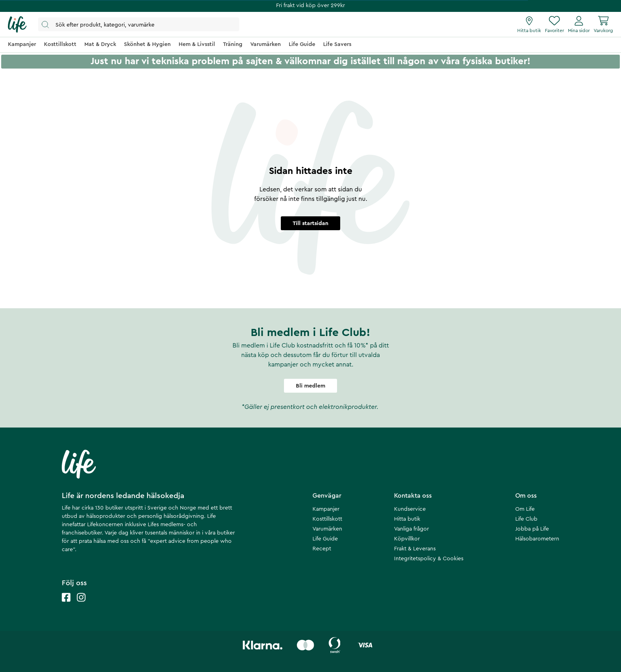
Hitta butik (407, 519)
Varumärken (327, 529)
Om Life (525, 509)
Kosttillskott (327, 519)
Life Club (526, 519)
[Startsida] (17, 25)
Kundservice (410, 509)
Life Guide (325, 539)
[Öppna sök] (139, 24)
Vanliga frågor (411, 529)
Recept (322, 549)
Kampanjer (326, 509)
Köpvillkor (407, 539)
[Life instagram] (81, 605)
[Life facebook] (66, 605)
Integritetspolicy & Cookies (429, 559)
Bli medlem (310, 386)
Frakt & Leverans (415, 549)
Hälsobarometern (537, 539)
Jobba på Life (532, 529)
